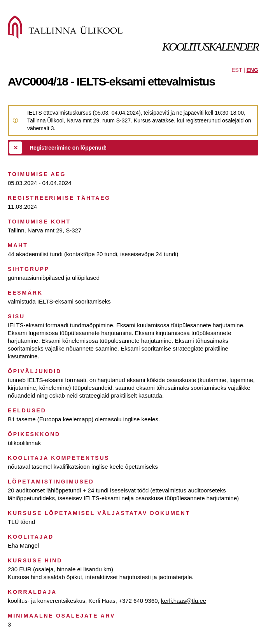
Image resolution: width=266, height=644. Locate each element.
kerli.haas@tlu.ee (184, 601)
